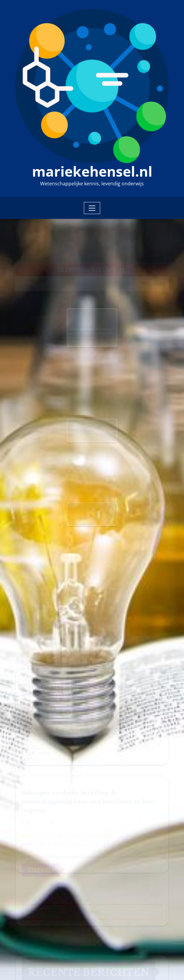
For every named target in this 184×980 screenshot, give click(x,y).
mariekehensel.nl (92, 171)
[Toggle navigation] (92, 208)
